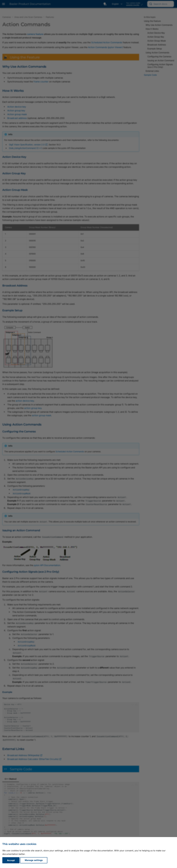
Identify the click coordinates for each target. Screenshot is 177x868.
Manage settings (34, 860)
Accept (11, 860)
